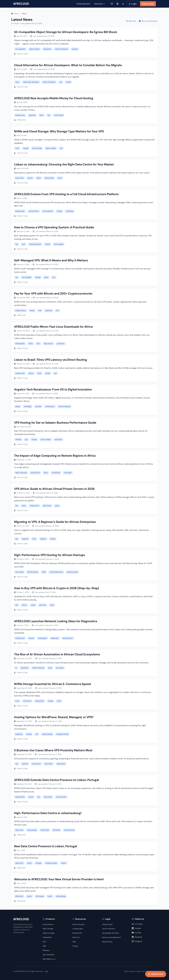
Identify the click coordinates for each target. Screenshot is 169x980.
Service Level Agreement (111, 937)
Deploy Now (148, 4)
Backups (46, 950)
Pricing (75, 946)
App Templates (49, 955)
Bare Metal (49, 959)
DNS (44, 946)
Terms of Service (108, 929)
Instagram (137, 941)
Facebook (137, 937)
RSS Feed (131, 21)
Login (133, 4)
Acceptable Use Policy (111, 933)
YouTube (136, 933)
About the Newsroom (148, 21)
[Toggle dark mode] (123, 4)
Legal (46, 971)
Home (15, 14)
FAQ (74, 942)
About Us (76, 937)
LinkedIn (136, 928)
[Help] (112, 4)
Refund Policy (107, 942)
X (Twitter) (137, 924)
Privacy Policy (107, 924)
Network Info (77, 933)
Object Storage (49, 933)
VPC (44, 942)
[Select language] (117, 4)
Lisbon (139, 971)
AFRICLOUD (21, 4)
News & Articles (79, 924)
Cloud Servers (83, 4)
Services (100, 4)
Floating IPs (47, 937)
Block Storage (48, 929)
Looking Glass (78, 929)
